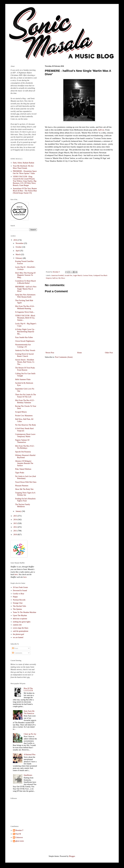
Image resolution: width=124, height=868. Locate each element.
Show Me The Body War (24, 489)
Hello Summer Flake (23, 379)
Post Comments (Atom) (64, 357)
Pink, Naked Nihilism (23, 469)
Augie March (77, 275)
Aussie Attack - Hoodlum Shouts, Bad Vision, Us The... (25, 362)
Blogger (72, 856)
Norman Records (19, 600)
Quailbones (28, 775)
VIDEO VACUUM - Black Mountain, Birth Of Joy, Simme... (25, 318)
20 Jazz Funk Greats (20, 587)
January (19, 511)
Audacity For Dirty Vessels (25, 350)
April (18, 251)
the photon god (18, 634)
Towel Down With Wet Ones (26, 482)
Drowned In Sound (20, 591)
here (16, 574)
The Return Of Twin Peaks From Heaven (25, 369)
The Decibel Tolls (20, 606)
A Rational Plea (30, 755)
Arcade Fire (68, 275)
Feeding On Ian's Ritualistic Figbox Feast (25, 500)
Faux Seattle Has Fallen (24, 337)
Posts (15, 648)
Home (80, 353)
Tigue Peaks (20, 473)
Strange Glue (18, 603)
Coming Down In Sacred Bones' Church (24, 355)
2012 (16, 527)
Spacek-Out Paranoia (23, 452)
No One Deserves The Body (26, 425)
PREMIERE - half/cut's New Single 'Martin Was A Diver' (26, 289)
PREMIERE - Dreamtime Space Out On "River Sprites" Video (25, 172)
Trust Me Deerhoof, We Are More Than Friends (23, 167)
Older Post (109, 353)
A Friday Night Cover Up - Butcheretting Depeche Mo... (25, 332)
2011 (15, 531)
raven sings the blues (21, 628)
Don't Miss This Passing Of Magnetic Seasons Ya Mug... (25, 275)
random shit (17, 625)
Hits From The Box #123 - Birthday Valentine (25, 401)
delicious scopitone (20, 619)
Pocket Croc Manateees (24, 416)
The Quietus (17, 609)
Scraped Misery (21, 412)
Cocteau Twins (88, 275)
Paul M (18, 834)
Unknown (19, 837)
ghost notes (20, 841)
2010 (16, 535)
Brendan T (19, 830)
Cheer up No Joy (30, 734)
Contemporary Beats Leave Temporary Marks (25, 435)
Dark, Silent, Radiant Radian (24, 163)
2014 (16, 520)
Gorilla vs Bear (19, 594)
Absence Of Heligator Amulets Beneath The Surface (24, 463)
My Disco (62, 278)
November (20, 243)
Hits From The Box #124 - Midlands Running (25, 307)
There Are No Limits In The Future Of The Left (26, 396)
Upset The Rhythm (20, 615)
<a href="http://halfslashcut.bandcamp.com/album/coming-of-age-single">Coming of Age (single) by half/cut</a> (79, 239)
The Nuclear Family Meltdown (23, 506)
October (19, 247)
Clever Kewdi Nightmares (25, 341)
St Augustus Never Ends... (25, 312)
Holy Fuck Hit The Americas (29, 712)
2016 (16, 240)
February (19, 258)
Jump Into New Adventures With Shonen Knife (25, 296)
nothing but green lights (22, 622)
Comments (17, 653)
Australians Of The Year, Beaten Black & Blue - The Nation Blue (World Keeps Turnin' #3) (25, 191)
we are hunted (18, 637)
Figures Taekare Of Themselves (22, 441)
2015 (16, 516)
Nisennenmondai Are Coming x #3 (23, 346)
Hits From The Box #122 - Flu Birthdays (25, 447)
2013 (16, 523)
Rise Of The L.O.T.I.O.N (28, 690)
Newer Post (50, 353)
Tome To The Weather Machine (25, 612)
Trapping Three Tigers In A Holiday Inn (25, 494)
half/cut (101, 130)
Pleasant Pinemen (22, 486)
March (18, 254)
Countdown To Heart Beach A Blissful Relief (25, 282)
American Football (57, 275)
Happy (15, 597)
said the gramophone (21, 631)
